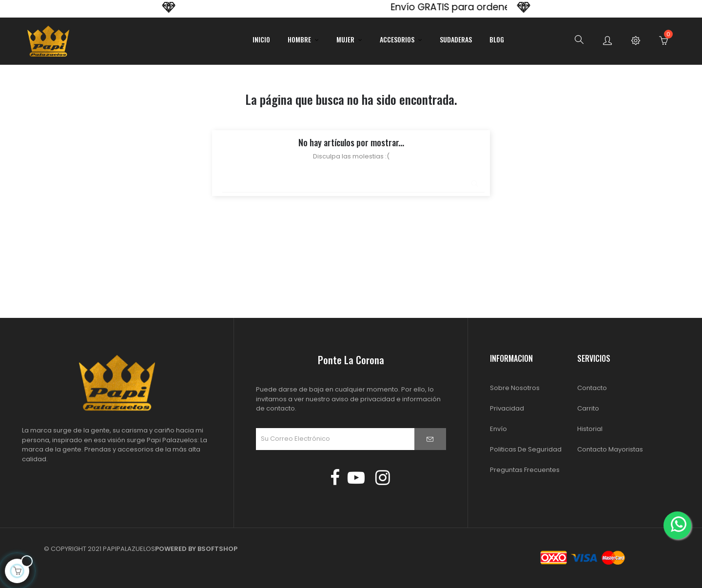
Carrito (588, 408)
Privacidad (507, 408)
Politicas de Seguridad (526, 449)
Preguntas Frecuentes (525, 470)
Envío (498, 429)
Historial (590, 429)
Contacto (592, 388)
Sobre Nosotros (515, 388)
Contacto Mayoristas (610, 449)
